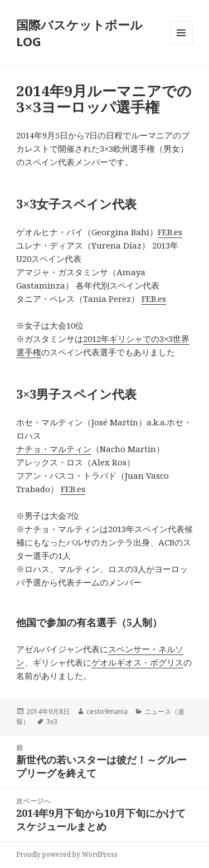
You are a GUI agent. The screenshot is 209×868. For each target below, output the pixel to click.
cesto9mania (107, 711)
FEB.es (170, 232)
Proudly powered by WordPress (67, 854)
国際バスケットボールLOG (79, 33)
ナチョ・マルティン (54, 449)
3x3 (52, 721)
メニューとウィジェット (181, 44)
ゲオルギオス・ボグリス (137, 662)
